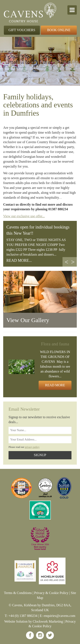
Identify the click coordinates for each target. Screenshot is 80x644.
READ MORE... (19, 260)
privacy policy (32, 447)
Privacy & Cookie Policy (51, 593)
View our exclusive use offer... (24, 216)
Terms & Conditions (18, 593)
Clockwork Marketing (48, 621)
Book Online (59, 30)
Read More (55, 385)
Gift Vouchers (22, 30)
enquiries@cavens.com (60, 616)
